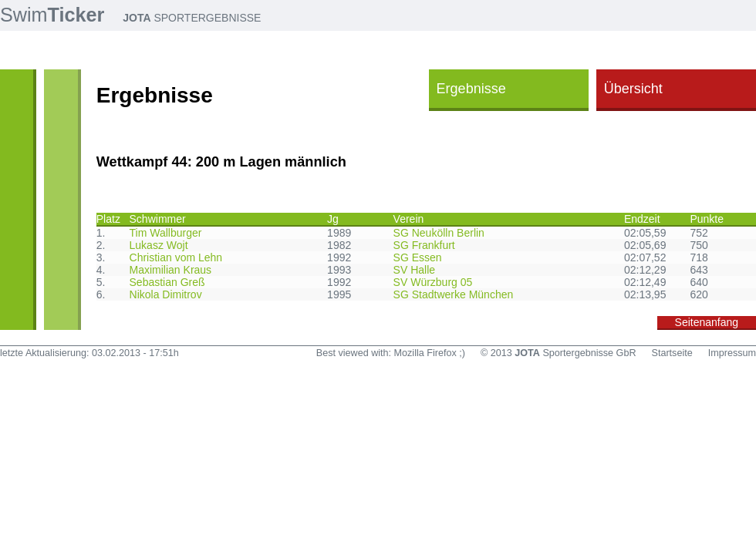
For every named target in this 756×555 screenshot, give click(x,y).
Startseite (672, 353)
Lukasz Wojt (159, 245)
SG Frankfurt (424, 245)
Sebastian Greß (167, 282)
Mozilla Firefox (425, 353)
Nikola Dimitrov (166, 294)
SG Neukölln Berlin (439, 233)
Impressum (732, 353)
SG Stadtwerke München (454, 294)
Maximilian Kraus (171, 270)
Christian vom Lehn (176, 257)
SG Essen (418, 257)
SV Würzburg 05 (433, 282)
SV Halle (414, 270)
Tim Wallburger (166, 233)
